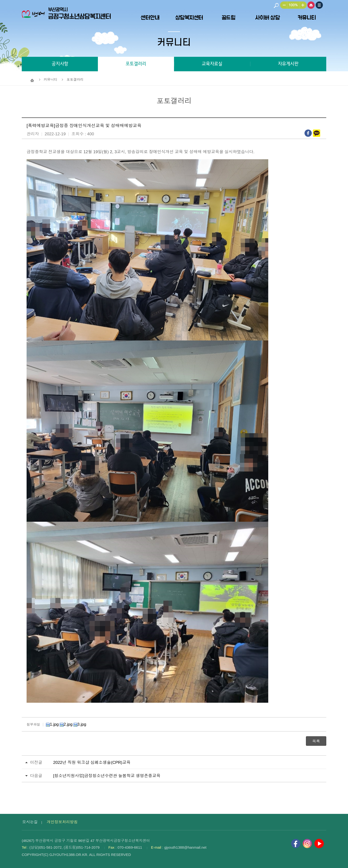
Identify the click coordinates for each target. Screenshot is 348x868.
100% (293, 5)
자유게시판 (288, 64)
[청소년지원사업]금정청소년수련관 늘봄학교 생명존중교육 (107, 776)
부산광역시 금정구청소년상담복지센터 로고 (68, 17)
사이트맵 (319, 5)
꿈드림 (228, 17)
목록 (316, 741)
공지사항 (60, 64)
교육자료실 (212, 64)
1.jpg (52, 724)
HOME (311, 5)
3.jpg (80, 724)
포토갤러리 (136, 64)
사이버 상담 (268, 17)
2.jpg (66, 724)
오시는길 (30, 822)
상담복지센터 (189, 17)
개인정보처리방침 (62, 822)
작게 (280, 5)
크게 (303, 5)
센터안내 (150, 17)
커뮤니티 (307, 17)
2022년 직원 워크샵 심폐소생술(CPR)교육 (92, 763)
